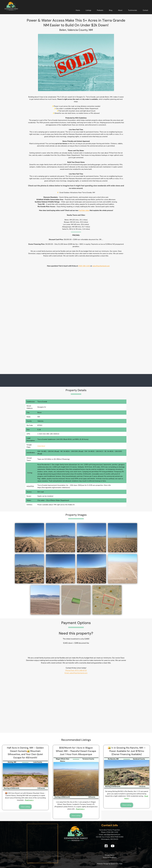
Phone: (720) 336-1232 (110, 832)
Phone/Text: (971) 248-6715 (76, 670)
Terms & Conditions (110, 858)
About (120, 10)
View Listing (25, 807)
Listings (88, 10)
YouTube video (84, 210)
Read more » (29, 800)
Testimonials (133, 10)
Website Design (103, 864)
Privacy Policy (110, 855)
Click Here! (41, 446)
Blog (111, 10)
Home (78, 10)
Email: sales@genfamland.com (76, 673)
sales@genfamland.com (101, 266)
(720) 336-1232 (84, 266)
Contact (145, 10)
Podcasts (100, 10)
